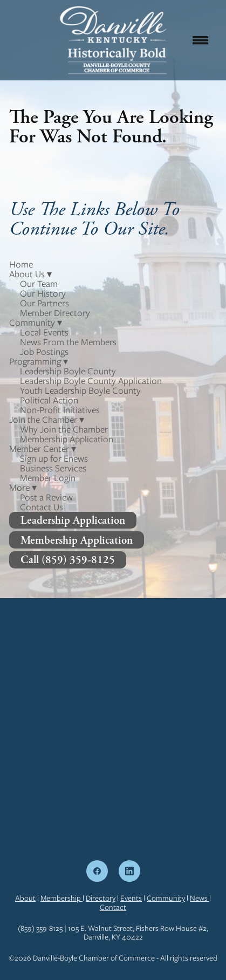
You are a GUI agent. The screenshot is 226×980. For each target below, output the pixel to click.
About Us (30, 274)
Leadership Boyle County (68, 371)
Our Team (39, 284)
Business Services (53, 468)
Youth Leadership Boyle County (80, 390)
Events (131, 898)
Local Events (44, 332)
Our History (43, 293)
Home (21, 264)
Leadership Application (73, 520)
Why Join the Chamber (64, 429)
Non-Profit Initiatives (60, 410)
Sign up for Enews (54, 458)
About (25, 898)
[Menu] (200, 40)
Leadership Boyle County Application (91, 381)
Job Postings (44, 352)
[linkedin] (129, 871)
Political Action (49, 400)
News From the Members (68, 342)
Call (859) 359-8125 (68, 560)
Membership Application (67, 439)
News (200, 898)
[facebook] (97, 871)
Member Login (48, 478)
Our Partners (44, 303)
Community (166, 898)
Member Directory (55, 313)
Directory (101, 898)
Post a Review (46, 497)
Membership (61, 898)
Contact (113, 907)
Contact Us (42, 507)
